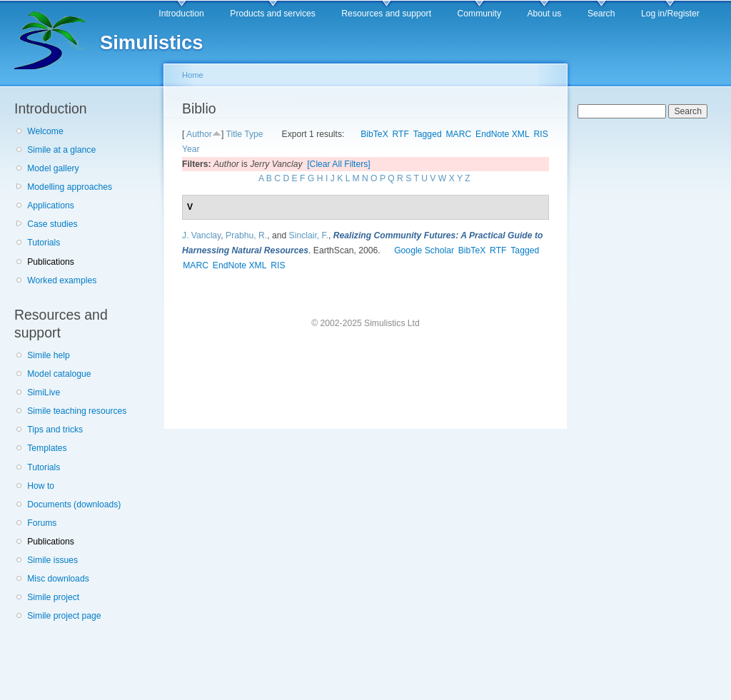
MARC (458, 134)
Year (191, 149)
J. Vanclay (201, 235)
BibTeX (374, 134)
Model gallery (53, 168)
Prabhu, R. (246, 235)
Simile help (48, 355)
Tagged (428, 134)
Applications (51, 206)
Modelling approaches (70, 187)
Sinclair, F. (309, 235)
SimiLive (44, 392)
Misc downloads (58, 579)
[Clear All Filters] (339, 164)
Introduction (181, 14)
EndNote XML (503, 134)
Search (601, 14)
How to (41, 486)
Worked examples (62, 280)
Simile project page (64, 616)
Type (253, 134)
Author (199, 134)
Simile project (53, 597)
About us (544, 14)
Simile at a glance (61, 150)
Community (479, 14)
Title (234, 134)
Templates (47, 448)
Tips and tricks (55, 430)
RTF (401, 134)
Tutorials (44, 243)
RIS (541, 134)
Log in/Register (670, 14)
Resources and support (386, 14)
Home (193, 75)
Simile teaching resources (77, 411)
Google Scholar (424, 250)
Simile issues (52, 560)
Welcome (45, 131)
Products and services (273, 14)
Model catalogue (59, 374)
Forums (42, 523)
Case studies (52, 224)
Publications (51, 262)
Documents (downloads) (74, 504)
